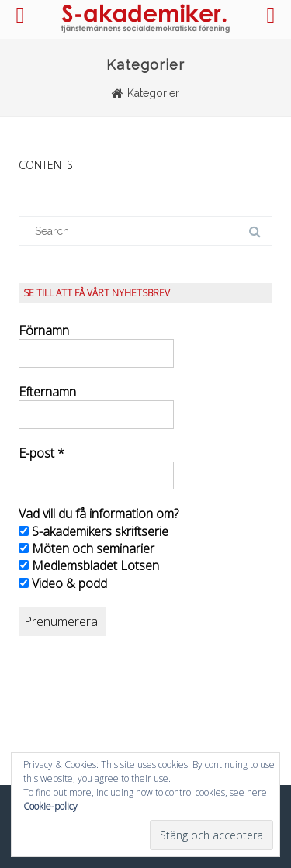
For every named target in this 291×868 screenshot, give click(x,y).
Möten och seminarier (87, 548)
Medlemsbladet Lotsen (89, 565)
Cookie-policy (50, 806)
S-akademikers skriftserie (94, 531)
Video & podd (63, 583)
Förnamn (44, 330)
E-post (42, 453)
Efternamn (47, 392)
